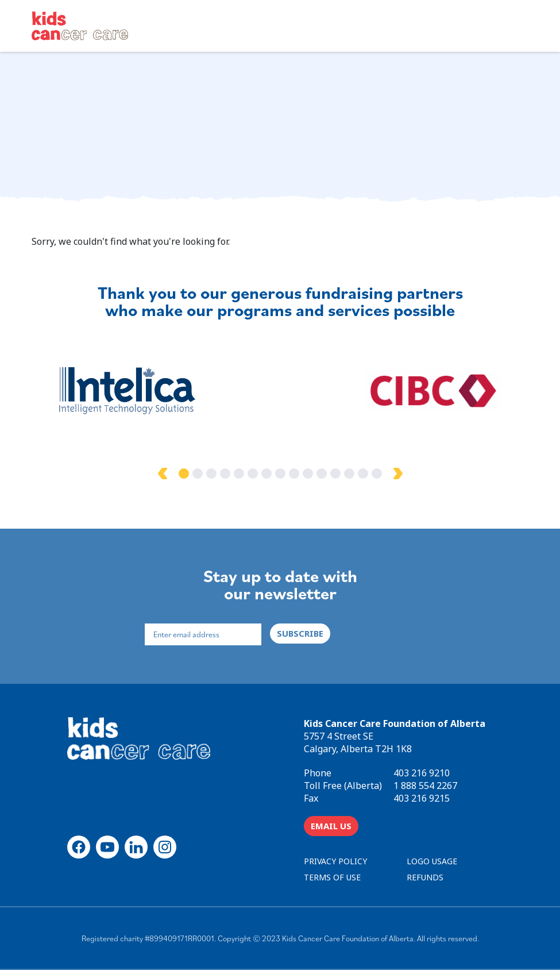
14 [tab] (363, 474)
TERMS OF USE (332, 877)
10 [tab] (308, 474)
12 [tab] (335, 474)
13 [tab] (349, 474)
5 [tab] (239, 474)
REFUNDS (425, 877)
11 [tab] (322, 474)
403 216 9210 (422, 773)
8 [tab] (280, 474)
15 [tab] (377, 474)
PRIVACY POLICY (335, 861)
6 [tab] (253, 474)
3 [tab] (211, 474)
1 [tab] (184, 474)
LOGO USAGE (432, 861)
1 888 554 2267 (425, 786)
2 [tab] (198, 474)
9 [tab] (294, 474)
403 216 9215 (422, 798)
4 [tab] (225, 474)
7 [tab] (267, 474)
